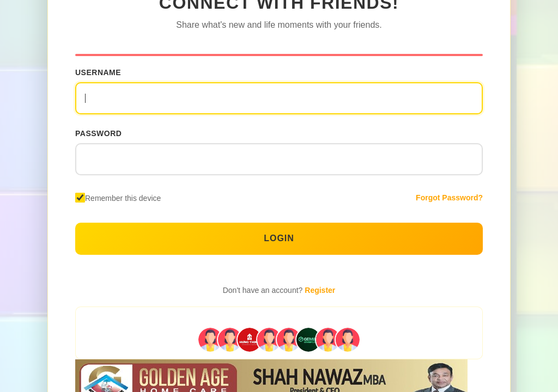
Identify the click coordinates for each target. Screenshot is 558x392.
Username (98, 72)
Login (279, 238)
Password (98, 133)
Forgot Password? (449, 198)
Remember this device (123, 198)
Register (320, 290)
